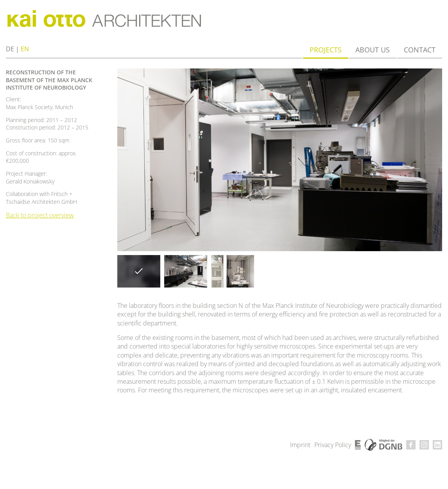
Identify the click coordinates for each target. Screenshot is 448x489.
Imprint (300, 445)
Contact (420, 50)
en (25, 49)
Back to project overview (40, 215)
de (10, 49)
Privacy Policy (333, 445)
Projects (326, 50)
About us (373, 50)
